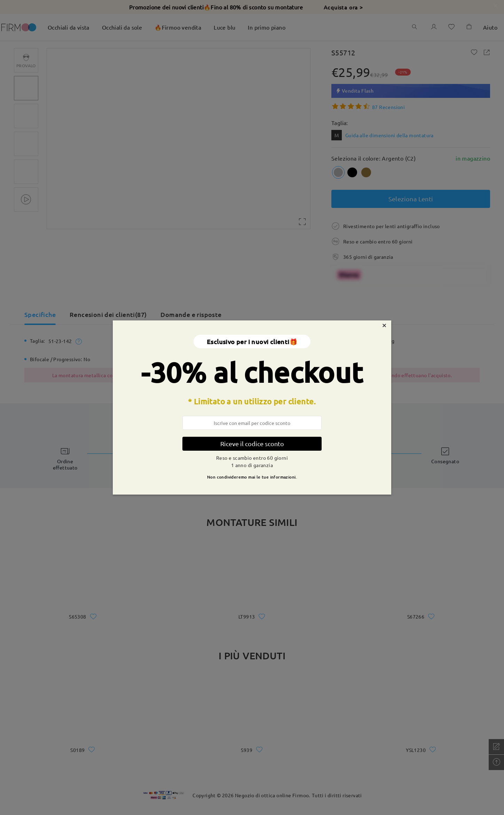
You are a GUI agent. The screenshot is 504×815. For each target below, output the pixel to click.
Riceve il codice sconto (252, 444)
